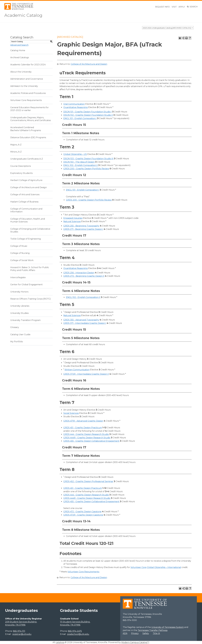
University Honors (19, 292)
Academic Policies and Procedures (28, 93)
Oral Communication (74, 104)
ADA (125, 633)
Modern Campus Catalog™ (135, 642)
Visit (174, 7)
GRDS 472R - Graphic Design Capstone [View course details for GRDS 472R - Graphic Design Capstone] (83, 515)
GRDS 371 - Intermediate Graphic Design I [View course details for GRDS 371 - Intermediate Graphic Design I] (85, 323)
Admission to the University (24, 86)
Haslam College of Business (24, 202)
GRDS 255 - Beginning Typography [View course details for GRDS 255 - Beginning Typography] (81, 226)
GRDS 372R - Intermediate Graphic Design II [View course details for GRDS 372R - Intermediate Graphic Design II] (86, 374)
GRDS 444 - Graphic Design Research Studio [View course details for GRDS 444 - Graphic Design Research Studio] (86, 434)
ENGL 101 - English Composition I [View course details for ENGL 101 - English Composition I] (80, 118)
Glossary (15, 327)
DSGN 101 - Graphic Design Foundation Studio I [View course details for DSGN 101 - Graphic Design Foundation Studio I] (88, 112)
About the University (21, 72)
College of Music (19, 246)
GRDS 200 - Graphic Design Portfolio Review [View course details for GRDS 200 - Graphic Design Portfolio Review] (86, 169)
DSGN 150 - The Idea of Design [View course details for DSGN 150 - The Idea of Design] (79, 162)
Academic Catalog (23, 15)
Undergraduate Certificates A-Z (27, 159)
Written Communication (77, 370)
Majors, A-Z (16, 145)
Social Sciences (71, 413)
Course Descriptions (21, 166)
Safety (146, 633)
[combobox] (168, 28)
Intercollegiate (18, 277)
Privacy (135, 633)
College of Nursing (20, 253)
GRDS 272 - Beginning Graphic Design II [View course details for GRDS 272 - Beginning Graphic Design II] (84, 276)
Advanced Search (19, 45)
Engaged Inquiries (73, 218)
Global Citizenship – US (75, 154)
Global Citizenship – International (164, 567)
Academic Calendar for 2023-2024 (28, 65)
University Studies (19, 313)
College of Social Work (22, 260)
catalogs (60, 642)
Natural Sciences (72, 221)
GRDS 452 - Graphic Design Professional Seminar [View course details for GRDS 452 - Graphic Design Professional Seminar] (88, 481)
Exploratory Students (21, 173)
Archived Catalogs (20, 57)
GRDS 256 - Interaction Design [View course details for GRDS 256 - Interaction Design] (79, 273)
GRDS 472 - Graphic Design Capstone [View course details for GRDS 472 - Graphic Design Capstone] (82, 512)
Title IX (156, 633)
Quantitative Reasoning (76, 107)
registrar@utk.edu (22, 634)
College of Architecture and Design (29, 187)
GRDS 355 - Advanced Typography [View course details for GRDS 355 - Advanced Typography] (81, 320)
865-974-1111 (19, 631)
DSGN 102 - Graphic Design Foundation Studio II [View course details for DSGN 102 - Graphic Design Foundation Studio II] (88, 115)
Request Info (162, 7)
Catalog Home (18, 50)
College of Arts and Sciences (25, 195)
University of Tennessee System (168, 627)
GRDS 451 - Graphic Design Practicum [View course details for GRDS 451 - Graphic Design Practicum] (83, 428)
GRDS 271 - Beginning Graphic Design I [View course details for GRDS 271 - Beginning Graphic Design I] (83, 229)
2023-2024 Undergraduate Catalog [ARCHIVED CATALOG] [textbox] (167, 28)
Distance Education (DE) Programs (28, 137)
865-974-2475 (75, 631)
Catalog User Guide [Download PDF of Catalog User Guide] (20, 334)
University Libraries (20, 306)
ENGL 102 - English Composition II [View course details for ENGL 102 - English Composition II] (81, 165)
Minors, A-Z (16, 152)
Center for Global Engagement (26, 285)
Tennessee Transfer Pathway (153, 630)
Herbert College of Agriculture (26, 180)
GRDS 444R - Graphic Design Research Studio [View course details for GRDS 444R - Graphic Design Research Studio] (87, 438)
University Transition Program (25, 320)
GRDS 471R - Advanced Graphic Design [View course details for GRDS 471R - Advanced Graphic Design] (83, 421)
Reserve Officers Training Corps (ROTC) (31, 299)
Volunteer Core (138, 567)
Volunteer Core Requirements (26, 100)
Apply (182, 7)
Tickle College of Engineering (26, 239)
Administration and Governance (27, 79)
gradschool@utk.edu (78, 634)
